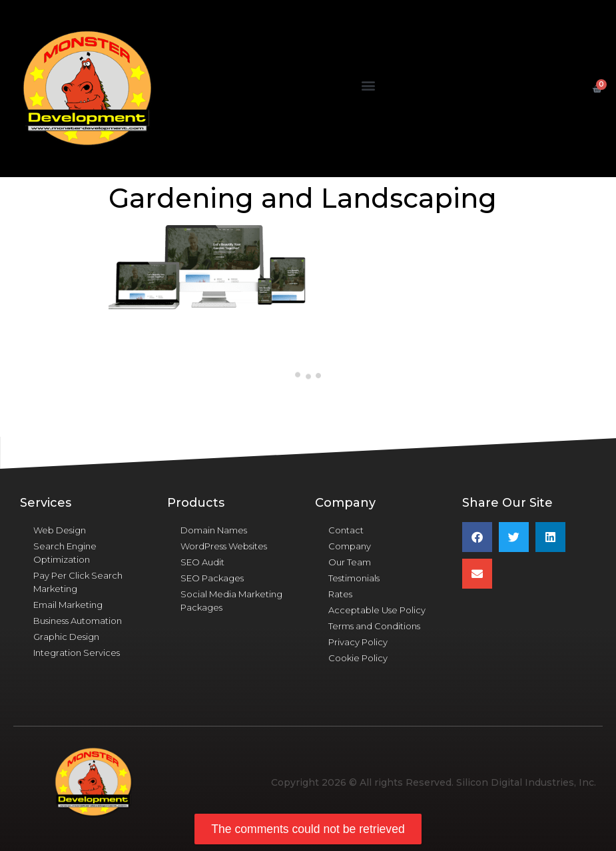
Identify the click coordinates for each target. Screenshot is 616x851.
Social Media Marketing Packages (231, 601)
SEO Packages (212, 578)
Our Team (350, 562)
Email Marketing (68, 605)
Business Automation (78, 621)
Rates (340, 594)
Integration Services (77, 653)
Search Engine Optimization (65, 553)
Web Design (60, 530)
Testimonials (354, 578)
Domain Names (214, 530)
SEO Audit (202, 562)
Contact (346, 530)
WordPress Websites (224, 546)
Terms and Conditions (374, 626)
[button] (368, 86)
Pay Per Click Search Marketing (78, 582)
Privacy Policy (358, 642)
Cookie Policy (358, 658)
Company (350, 546)
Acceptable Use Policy (377, 610)
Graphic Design (66, 637)
